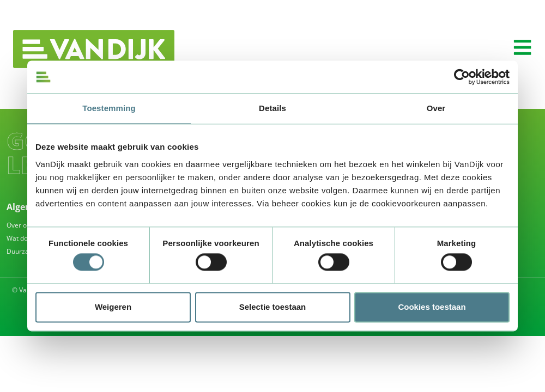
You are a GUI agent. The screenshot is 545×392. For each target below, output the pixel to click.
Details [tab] (272, 108)
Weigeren (113, 307)
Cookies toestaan (432, 307)
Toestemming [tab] (109, 108)
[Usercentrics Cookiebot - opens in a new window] (462, 77)
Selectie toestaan (273, 307)
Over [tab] (436, 108)
